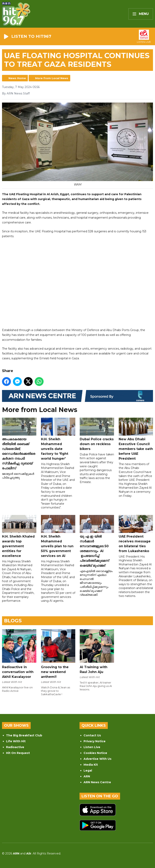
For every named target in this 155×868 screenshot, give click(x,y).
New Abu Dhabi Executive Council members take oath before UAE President (136, 439)
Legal (88, 771)
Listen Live (92, 747)
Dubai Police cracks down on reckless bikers (97, 434)
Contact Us (92, 735)
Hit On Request (18, 753)
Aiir (29, 853)
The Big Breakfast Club (24, 735)
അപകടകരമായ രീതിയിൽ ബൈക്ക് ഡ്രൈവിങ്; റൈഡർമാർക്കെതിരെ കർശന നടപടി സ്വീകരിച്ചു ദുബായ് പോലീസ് (19, 444)
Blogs (13, 621)
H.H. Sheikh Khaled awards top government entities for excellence (19, 536)
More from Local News (52, 78)
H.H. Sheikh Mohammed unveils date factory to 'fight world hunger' (58, 439)
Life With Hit (16, 741)
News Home (17, 78)
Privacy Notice (95, 741)
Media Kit (91, 765)
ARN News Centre (97, 782)
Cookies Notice (95, 753)
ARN (87, 776)
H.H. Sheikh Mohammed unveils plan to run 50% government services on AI (58, 536)
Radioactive (15, 747)
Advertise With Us (97, 759)
